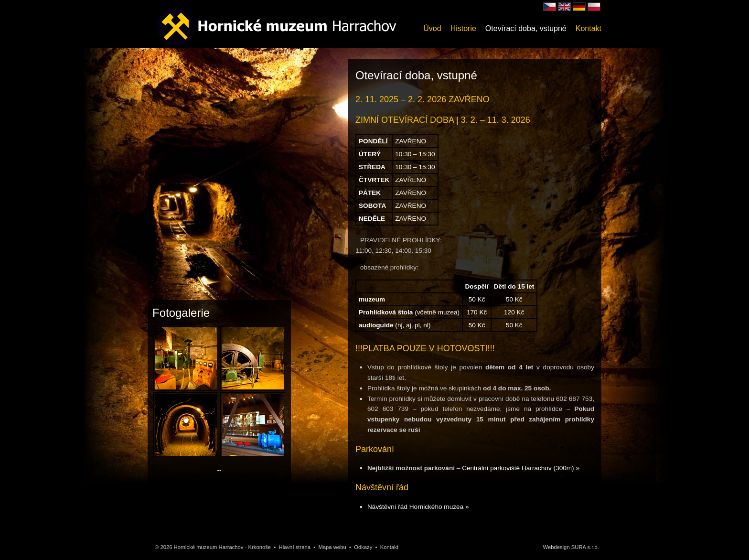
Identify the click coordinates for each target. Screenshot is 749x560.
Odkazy (363, 547)
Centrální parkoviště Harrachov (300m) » (521, 468)
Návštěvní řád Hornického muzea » (418, 507)
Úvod (432, 28)
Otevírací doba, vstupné (526, 28)
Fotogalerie (181, 313)
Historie (463, 28)
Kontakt (588, 28)
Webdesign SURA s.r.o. (571, 547)
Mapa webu (332, 547)
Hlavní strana (295, 547)
